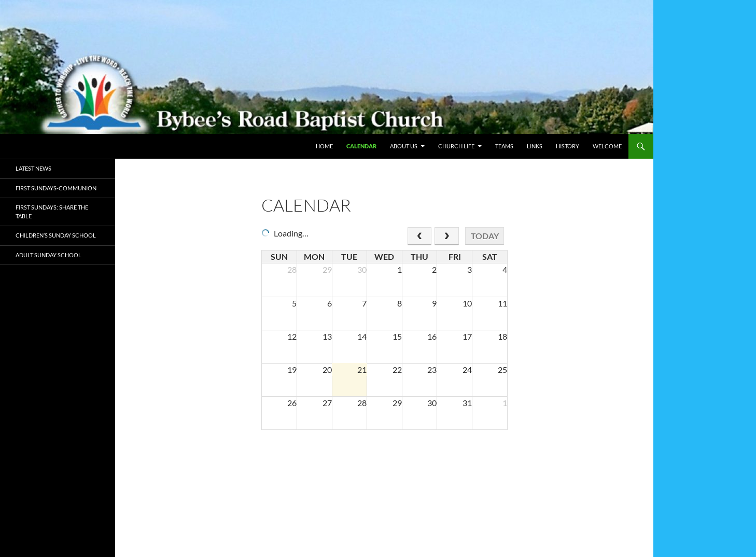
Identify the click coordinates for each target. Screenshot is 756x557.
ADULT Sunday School (48, 255)
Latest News (33, 168)
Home (324, 146)
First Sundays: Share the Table (52, 212)
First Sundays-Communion (56, 188)
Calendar (361, 146)
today (485, 236)
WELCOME (607, 146)
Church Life (456, 146)
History (568, 146)
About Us (404, 146)
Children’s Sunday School (56, 235)
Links (535, 146)
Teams (504, 146)
